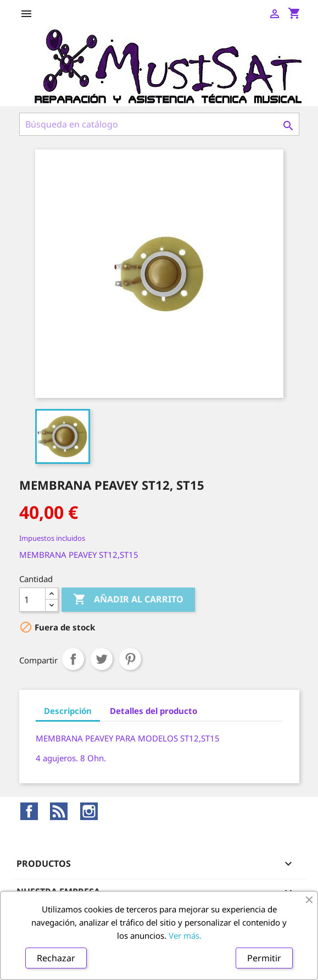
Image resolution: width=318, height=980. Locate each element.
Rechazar (56, 958)
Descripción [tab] (68, 711)
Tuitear (102, 659)
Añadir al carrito (128, 600)
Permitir (264, 958)
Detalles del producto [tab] (154, 711)
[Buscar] (159, 124)
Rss (59, 811)
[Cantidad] (32, 600)
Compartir (73, 659)
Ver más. (185, 935)
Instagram (89, 811)
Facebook (29, 811)
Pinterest (130, 659)
